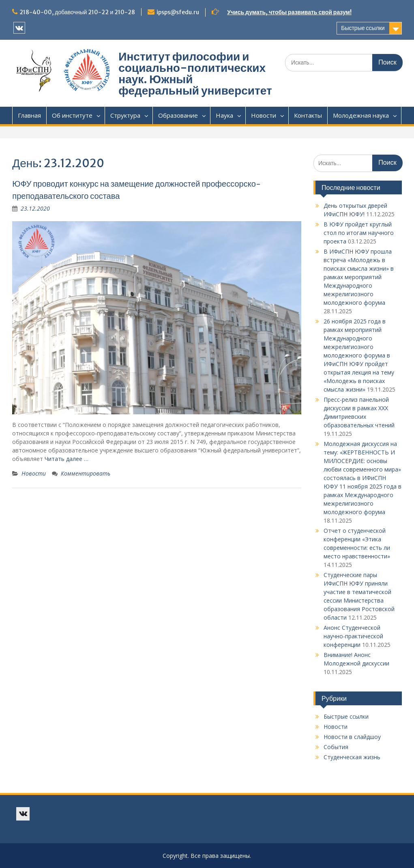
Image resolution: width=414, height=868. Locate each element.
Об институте (72, 115)
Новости (264, 115)
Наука (224, 115)
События (336, 747)
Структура (125, 115)
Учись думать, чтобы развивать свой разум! (289, 12)
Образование (178, 115)
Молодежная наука (361, 115)
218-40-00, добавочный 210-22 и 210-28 (77, 12)
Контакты (308, 115)
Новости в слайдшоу (352, 737)
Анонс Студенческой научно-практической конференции (353, 636)
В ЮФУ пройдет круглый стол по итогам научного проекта (359, 233)
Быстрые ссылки (363, 28)
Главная (29, 115)
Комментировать (86, 473)
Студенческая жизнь (352, 757)
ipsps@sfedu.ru (178, 12)
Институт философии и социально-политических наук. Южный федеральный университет (195, 73)
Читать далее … (66, 459)
